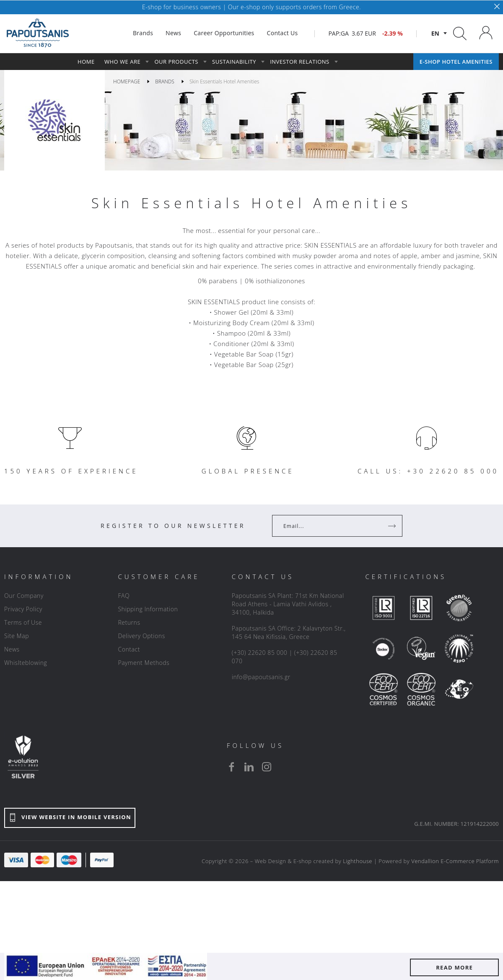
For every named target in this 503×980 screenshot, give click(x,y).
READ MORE (454, 967)
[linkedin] (249, 767)
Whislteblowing (26, 663)
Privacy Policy (23, 609)
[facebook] (231, 767)
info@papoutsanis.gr (261, 677)
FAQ (124, 596)
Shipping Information (148, 609)
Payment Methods (144, 663)
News (12, 649)
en (435, 33)
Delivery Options (141, 636)
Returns (129, 622)
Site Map (17, 636)
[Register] (393, 526)
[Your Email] (331, 526)
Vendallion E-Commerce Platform (455, 861)
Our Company (24, 596)
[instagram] (267, 767)
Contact (129, 649)
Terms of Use (23, 622)
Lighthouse (358, 861)
